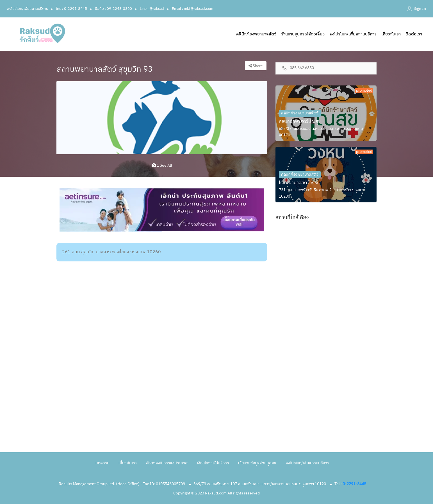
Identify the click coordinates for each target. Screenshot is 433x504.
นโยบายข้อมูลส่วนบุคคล (257, 463)
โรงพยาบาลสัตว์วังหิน (299, 183)
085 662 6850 (302, 68)
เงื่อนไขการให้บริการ (213, 463)
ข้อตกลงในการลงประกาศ (167, 463)
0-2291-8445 (354, 484)
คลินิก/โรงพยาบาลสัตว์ (256, 34)
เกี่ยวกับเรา (391, 34)
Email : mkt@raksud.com (192, 9)
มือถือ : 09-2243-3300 (113, 9)
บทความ (102, 463)
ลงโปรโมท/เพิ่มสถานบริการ (28, 9)
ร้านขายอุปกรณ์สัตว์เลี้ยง (303, 34)
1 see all (162, 165)
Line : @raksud (152, 9)
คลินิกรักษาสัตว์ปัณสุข (300, 122)
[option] (162, 118)
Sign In (420, 9)
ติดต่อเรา (414, 34)
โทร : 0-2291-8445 (71, 9)
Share (256, 66)
